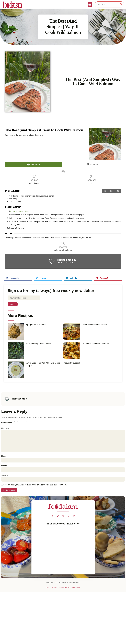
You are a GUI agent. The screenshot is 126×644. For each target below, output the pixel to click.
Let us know (62, 263)
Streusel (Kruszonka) (73, 363)
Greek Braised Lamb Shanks (95, 325)
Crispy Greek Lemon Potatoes (95, 344)
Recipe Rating (7, 423)
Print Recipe (34, 164)
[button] (90, 4)
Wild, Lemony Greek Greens (39, 344)
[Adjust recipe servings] (92, 183)
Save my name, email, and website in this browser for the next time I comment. (35, 486)
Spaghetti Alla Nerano (36, 325)
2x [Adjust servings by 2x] (111, 191)
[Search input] (108, 4)
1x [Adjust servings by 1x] (105, 191)
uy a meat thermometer (20, 211)
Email (4, 467)
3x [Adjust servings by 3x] (118, 191)
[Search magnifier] (121, 4)
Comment (6, 428)
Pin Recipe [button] (92, 164)
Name (4, 457)
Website (5, 477)
